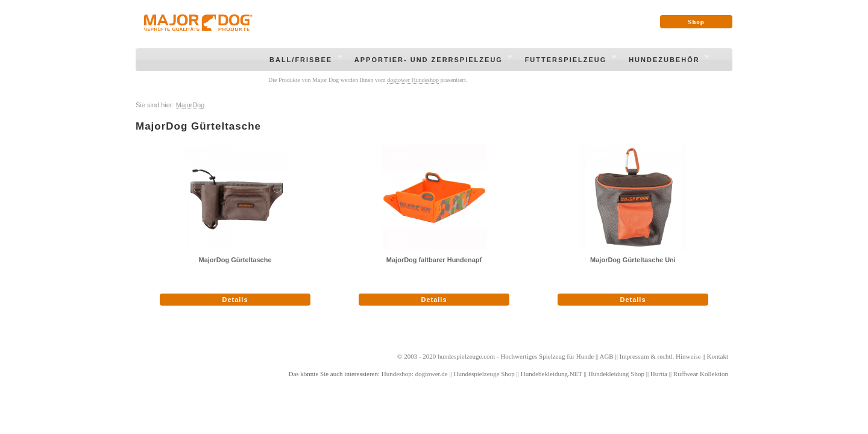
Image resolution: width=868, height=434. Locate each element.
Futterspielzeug (567, 61)
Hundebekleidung (544, 374)
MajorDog (190, 105)
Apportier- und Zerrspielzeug (430, 61)
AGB (606, 356)
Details (235, 300)
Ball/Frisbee (302, 61)
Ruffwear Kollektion (701, 374)
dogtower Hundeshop (413, 80)
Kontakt (718, 356)
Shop (696, 22)
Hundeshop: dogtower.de (415, 374)
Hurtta (659, 374)
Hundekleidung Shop (616, 374)
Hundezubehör (665, 61)
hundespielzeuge (460, 356)
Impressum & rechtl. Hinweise (660, 356)
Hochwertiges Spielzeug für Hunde (547, 356)
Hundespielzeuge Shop (484, 374)
